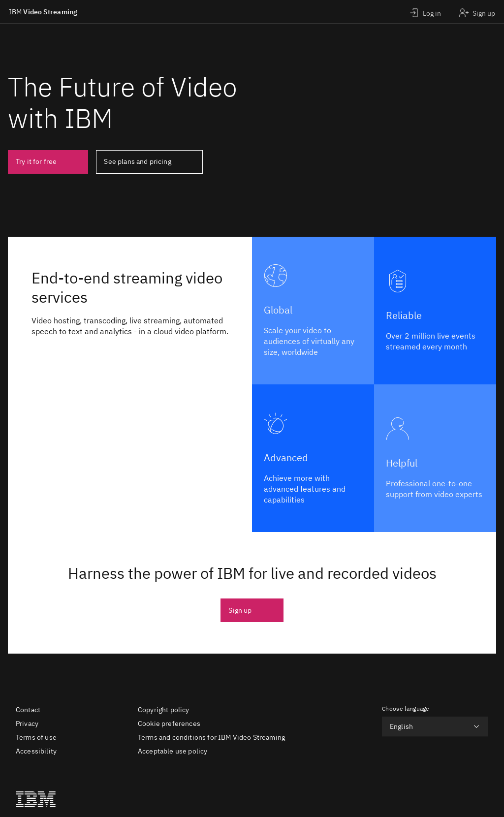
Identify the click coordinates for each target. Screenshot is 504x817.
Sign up (240, 610)
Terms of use (36, 737)
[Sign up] (477, 12)
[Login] (425, 12)
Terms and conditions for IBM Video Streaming (211, 737)
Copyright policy (164, 710)
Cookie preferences (169, 723)
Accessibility (36, 751)
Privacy (27, 723)
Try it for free (36, 161)
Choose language (406, 708)
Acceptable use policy (173, 751)
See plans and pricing (137, 161)
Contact (28, 710)
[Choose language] (435, 726)
